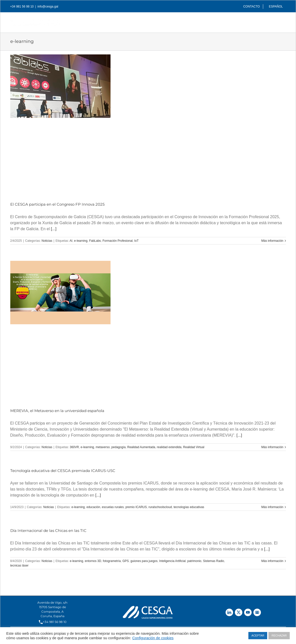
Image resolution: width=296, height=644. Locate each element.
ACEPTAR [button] (258, 635)
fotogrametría (112, 561)
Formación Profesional (118, 241)
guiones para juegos (144, 561)
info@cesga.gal (48, 7)
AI (71, 241)
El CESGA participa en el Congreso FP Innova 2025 (57, 204)
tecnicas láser (19, 566)
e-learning (81, 241)
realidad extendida (169, 447)
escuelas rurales (113, 507)
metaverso (103, 447)
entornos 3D (93, 561)
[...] (54, 229)
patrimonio (194, 561)
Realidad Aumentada (141, 447)
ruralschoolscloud (160, 507)
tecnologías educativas (189, 507)
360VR (74, 447)
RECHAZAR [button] (279, 635)
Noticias (47, 241)
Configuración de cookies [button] (153, 638)
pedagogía (118, 447)
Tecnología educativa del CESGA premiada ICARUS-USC (63, 471)
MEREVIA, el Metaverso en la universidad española (57, 411)
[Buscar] (278, 21)
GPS (125, 561)
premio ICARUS (136, 507)
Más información (272, 241)
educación (93, 507)
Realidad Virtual (194, 447)
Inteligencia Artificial (172, 561)
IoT (136, 241)
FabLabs (95, 241)
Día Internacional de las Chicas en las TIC (48, 531)
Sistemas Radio (214, 561)
